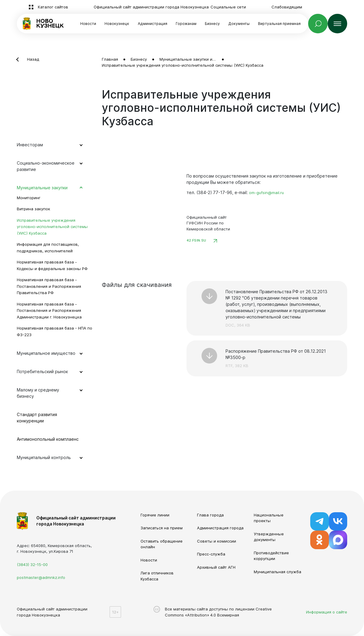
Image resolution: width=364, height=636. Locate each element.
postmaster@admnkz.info (41, 577)
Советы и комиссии (217, 541)
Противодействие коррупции (271, 556)
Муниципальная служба (278, 572)
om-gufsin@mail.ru (266, 193)
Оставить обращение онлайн (162, 544)
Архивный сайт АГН (216, 567)
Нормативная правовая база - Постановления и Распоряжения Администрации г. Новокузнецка (49, 310)
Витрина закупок (33, 209)
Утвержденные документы (269, 537)
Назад (33, 59)
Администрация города (220, 528)
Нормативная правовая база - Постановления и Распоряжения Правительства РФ (49, 286)
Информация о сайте (327, 612)
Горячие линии (155, 515)
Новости (88, 24)
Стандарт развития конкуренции (37, 418)
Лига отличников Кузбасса (157, 576)
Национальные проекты (269, 518)
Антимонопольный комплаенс (48, 439)
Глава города (210, 515)
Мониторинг (29, 198)
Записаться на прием (162, 528)
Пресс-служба (211, 554)
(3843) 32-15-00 (32, 564)
